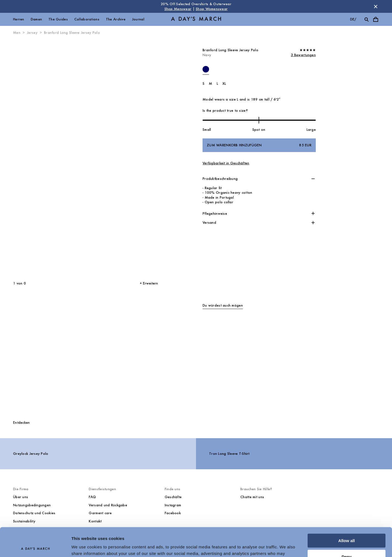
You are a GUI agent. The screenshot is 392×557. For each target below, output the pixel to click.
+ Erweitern (149, 283)
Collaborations (87, 19)
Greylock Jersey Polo (31, 454)
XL (224, 84)
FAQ (92, 497)
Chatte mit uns (252, 497)
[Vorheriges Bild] (39, 158)
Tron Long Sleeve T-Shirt (229, 454)
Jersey (32, 33)
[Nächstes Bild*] (118, 158)
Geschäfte (173, 497)
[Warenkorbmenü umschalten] (376, 19)
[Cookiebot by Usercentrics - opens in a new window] (35, 546)
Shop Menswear (178, 9)
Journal (138, 19)
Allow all (347, 512)
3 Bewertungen (303, 55)
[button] (259, 179)
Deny (347, 528)
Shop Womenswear (212, 9)
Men (17, 33)
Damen (36, 19)
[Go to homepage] (196, 19)
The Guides (58, 19)
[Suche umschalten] (366, 19)
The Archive (116, 19)
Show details (84, 546)
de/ (353, 19)
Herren (19, 19)
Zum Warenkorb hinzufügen (259, 145)
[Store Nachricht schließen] (376, 7)
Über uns (21, 497)
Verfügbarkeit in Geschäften (226, 163)
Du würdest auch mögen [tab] (223, 305)
